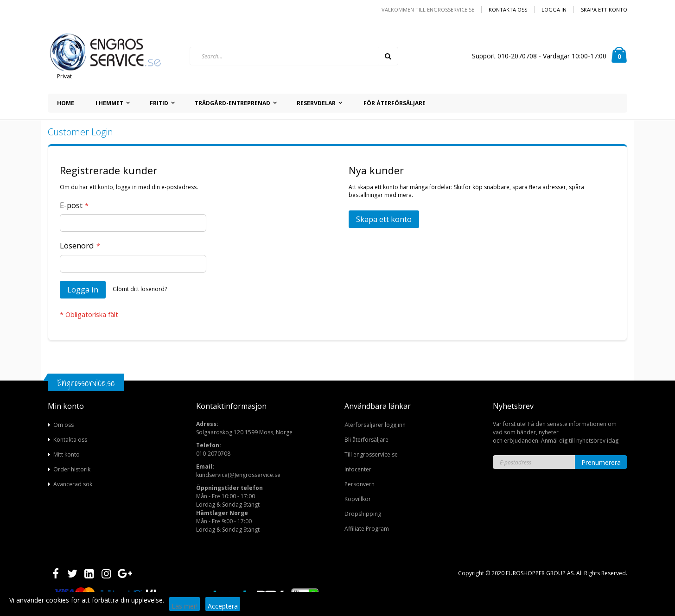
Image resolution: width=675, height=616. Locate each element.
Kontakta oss (508, 10)
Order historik (72, 469)
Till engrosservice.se (371, 454)
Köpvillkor (358, 499)
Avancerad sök (73, 484)
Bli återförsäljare (366, 440)
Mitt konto (67, 454)
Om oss (64, 425)
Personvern (360, 484)
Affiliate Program (367, 529)
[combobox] (294, 56)
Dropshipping (363, 514)
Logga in (554, 10)
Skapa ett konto (604, 10)
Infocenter (358, 469)
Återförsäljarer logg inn (375, 425)
